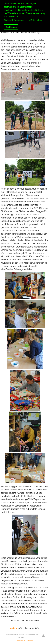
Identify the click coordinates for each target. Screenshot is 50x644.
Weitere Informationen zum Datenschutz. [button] (24, 20)
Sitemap (30, 641)
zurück (14, 628)
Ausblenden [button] (11, 27)
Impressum (21, 641)
